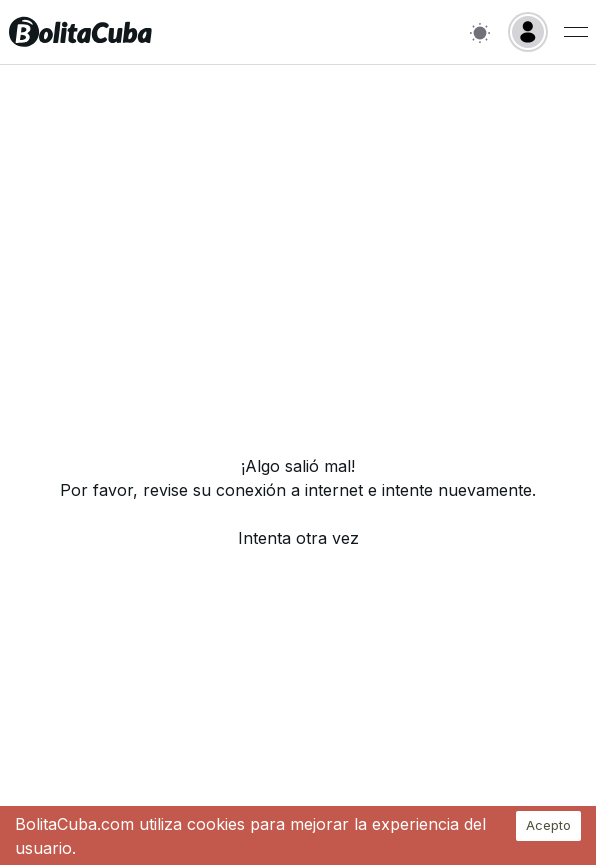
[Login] (528, 32)
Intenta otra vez (298, 538)
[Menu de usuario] (576, 32)
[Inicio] (80, 32)
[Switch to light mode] (480, 32)
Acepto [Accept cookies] (548, 825)
